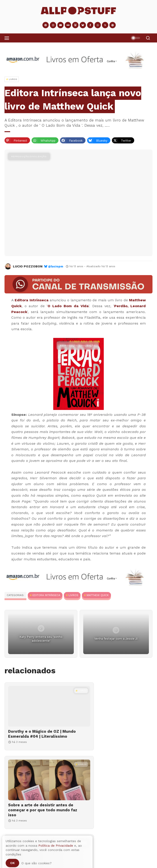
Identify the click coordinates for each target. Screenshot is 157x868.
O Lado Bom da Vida (68, 306)
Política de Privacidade (56, 864)
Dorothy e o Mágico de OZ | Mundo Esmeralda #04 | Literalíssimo (35, 736)
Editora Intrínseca (31, 300)
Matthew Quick (98, 595)
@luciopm (56, 266)
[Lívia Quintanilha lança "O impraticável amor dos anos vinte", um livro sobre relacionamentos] (40, 785)
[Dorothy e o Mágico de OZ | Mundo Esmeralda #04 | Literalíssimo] (40, 706)
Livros (73, 595)
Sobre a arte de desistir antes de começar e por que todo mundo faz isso (112, 736)
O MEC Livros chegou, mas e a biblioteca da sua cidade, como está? (112, 815)
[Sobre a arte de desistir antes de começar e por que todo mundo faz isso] (117, 706)
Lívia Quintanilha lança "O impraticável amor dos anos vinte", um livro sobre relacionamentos (35, 817)
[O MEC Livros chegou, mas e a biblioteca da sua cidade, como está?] (117, 785)
